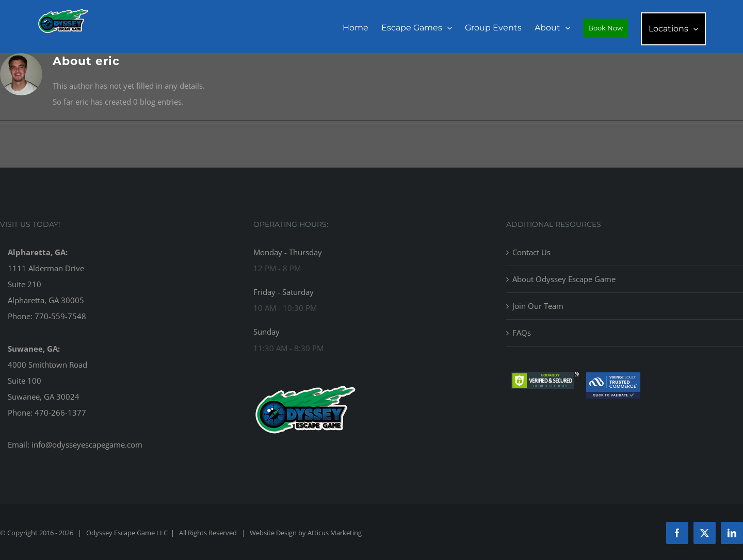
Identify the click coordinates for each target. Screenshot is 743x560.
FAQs (522, 333)
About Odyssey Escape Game (564, 279)
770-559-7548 (60, 316)
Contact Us (531, 252)
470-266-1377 (60, 413)
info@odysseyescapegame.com (87, 444)
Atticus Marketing (335, 533)
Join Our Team (538, 306)
